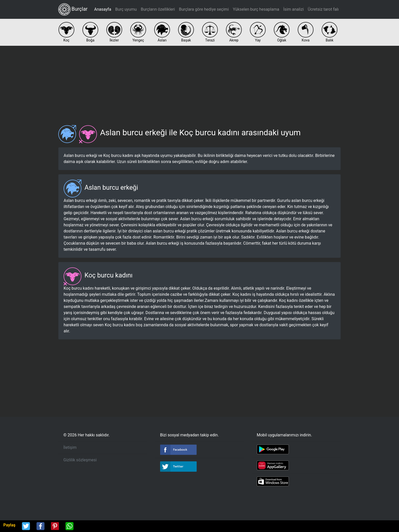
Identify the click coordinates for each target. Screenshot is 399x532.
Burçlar (73, 9)
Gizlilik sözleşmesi (80, 460)
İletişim (70, 447)
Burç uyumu (126, 9)
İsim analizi (293, 9)
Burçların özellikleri (158, 9)
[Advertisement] (199, 83)
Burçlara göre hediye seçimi (204, 9)
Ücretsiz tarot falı (323, 9)
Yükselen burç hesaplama (256, 9)
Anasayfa (103, 9)
